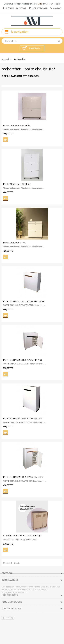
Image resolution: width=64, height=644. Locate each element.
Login (40, 4)
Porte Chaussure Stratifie (16, 125)
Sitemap (23, 8)
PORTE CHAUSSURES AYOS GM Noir (22, 418)
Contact (57, 8)
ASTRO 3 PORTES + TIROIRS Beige (22, 535)
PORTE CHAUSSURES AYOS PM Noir (22, 360)
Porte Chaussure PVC (14, 242)
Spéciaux (10, 8)
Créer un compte (53, 4)
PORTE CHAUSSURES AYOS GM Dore (23, 477)
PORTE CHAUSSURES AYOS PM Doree (24, 301)
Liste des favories (40, 8)
